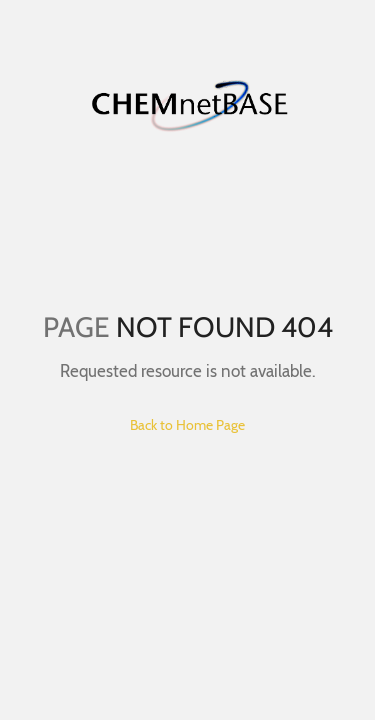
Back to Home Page (187, 425)
